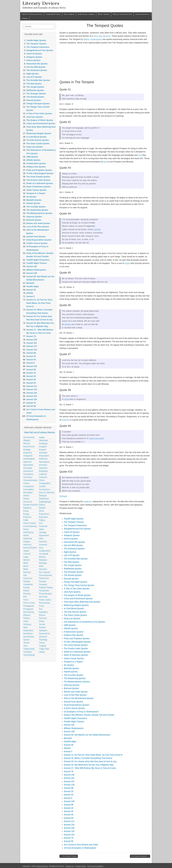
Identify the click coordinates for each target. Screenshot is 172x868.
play (100, 36)
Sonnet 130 (69, 725)
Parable (27, 581)
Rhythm (27, 618)
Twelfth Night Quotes (74, 519)
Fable (26, 520)
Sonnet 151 (69, 778)
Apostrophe (28, 465)
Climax (26, 483)
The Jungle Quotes (73, 565)
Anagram (43, 447)
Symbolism (28, 634)
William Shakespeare (93, 39)
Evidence (27, 517)
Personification (45, 594)
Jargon (26, 551)
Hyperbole (28, 538)
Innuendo (43, 545)
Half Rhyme (28, 532)
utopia (127, 263)
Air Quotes (69, 665)
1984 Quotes (70, 625)
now (140, 155)
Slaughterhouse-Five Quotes (77, 529)
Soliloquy (27, 624)
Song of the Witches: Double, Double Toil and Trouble (89, 715)
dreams (68, 324)
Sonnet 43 (69, 795)
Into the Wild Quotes (73, 545)
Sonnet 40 (69, 815)
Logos (26, 557)
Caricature (28, 477)
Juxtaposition (45, 551)
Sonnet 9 (68, 798)
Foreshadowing (30, 526)
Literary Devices (41, 3)
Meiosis (42, 557)
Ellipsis (42, 505)
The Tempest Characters (75, 525)
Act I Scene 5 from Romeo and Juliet (81, 845)
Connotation (29, 489)
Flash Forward (30, 523)
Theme (26, 643)
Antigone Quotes (72, 535)
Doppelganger (45, 502)
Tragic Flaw (44, 649)
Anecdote (43, 453)
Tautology (43, 640)
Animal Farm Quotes (73, 702)
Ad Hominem (29, 437)
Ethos (41, 511)
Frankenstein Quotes (74, 632)
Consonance (44, 489)
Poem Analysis (69, 14)
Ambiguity (43, 443)
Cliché (42, 480)
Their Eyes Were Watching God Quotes (82, 602)
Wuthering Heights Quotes (76, 605)
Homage (43, 532)
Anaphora (28, 453)
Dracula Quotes (71, 579)
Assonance (28, 471)
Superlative (28, 630)
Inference (27, 545)
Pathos (26, 591)
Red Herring (29, 612)
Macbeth (68, 738)
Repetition (43, 612)
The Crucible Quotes (73, 675)
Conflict (42, 486)
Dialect (26, 496)
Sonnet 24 (69, 808)
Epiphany (27, 508)
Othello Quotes (71, 628)
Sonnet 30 (69, 745)
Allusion (27, 443)
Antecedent (44, 456)
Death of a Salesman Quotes (77, 652)
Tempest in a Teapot (73, 662)
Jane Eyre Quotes (72, 592)
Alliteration (44, 440)
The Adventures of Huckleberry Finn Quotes (84, 622)
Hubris (26, 535)
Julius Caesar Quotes (74, 658)
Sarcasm (43, 618)
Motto (26, 569)
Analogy (27, 450)
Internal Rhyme (30, 548)
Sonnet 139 (69, 828)
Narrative (43, 569)
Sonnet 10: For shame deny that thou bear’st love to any (90, 761)
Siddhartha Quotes (73, 569)
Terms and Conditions (95, 866)
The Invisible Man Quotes (76, 559)
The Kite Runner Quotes (75, 612)
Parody (26, 588)
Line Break (44, 554)
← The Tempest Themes (69, 856)
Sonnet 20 (69, 791)
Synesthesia (29, 637)
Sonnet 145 (69, 801)
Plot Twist (43, 597)
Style (25, 627)
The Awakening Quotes (75, 678)
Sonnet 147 (69, 781)
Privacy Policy (80, 866)
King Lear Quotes (72, 618)
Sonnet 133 (69, 825)
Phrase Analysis (104, 14)
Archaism (43, 465)
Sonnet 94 (69, 818)
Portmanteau (45, 603)
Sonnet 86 (69, 805)
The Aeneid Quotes (73, 575)
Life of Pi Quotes (72, 555)
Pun (41, 609)
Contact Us (70, 866)
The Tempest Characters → (140, 856)
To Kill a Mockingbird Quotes (77, 642)
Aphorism (27, 462)
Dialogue (43, 496)
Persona (27, 594)
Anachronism (29, 447)
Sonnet (42, 624)
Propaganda (29, 606)
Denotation (28, 493)
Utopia (42, 652)
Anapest (43, 450)
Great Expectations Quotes (77, 705)
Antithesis (43, 459)
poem (108, 36)
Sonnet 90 (69, 841)
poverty (97, 229)
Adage (42, 437)
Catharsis (43, 477)
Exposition (43, 517)
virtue (66, 399)
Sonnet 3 (68, 751)
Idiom (41, 538)
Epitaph (42, 508)
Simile (42, 621)
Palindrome (44, 578)
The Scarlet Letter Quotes (76, 648)
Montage (43, 563)
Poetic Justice (45, 600)
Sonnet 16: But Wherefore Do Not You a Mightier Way (89, 765)
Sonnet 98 (69, 788)
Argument (43, 468)
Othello (67, 748)
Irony (41, 548)
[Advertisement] (105, 62)
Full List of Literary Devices (32, 14)
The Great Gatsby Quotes (76, 645)
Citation (25, 18)
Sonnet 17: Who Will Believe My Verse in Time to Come (90, 768)
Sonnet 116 (69, 785)
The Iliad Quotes (72, 562)
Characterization (30, 480)
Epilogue (63, 496)
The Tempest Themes (74, 522)
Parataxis (43, 584)
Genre (26, 529)
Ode (25, 575)
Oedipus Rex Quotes (74, 635)
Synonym (43, 637)
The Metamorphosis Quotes (77, 682)
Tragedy (43, 646)
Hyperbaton (44, 535)
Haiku (41, 529)
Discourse (28, 502)
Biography (43, 471)
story (96, 36)
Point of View (29, 603)
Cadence (43, 474)
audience (87, 501)
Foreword (43, 526)
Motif (41, 566)
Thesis (42, 643)
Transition (28, 652)
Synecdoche (44, 634)
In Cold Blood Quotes (74, 608)
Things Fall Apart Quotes (76, 582)
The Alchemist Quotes (74, 549)
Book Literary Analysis (86, 14)
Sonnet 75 (69, 771)
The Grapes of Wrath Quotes (77, 595)
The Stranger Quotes (74, 572)
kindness (66, 420)
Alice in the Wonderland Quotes (79, 698)
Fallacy (42, 520)
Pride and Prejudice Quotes (77, 638)
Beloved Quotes (71, 688)
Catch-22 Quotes (72, 532)
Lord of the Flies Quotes (75, 695)
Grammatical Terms (53, 14)
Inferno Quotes (71, 539)
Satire (26, 621)
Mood (26, 566)
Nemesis (27, 572)
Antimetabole (29, 459)
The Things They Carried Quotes (79, 585)
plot (105, 162)
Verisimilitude (29, 655)
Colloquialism (45, 483)
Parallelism (28, 584)
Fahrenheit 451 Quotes (74, 542)
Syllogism (43, 630)
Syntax (26, 640)
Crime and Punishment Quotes (78, 598)
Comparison (29, 486)
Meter (26, 563)
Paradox (43, 581)
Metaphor (43, 560)
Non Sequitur (45, 572)
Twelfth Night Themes (74, 722)
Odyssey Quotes (72, 685)
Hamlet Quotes (71, 672)
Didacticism (44, 499)
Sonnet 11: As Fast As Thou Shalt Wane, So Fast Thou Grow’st (93, 755)
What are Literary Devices (122, 14)
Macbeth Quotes (72, 668)
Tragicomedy (29, 649)
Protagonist (28, 609)
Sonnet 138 (69, 731)
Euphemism (44, 514)
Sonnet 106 (69, 775)
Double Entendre (31, 505)
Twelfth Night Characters (75, 718)
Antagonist (28, 456)
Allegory (27, 440)
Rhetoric (27, 615)
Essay (26, 511)
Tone (25, 646)
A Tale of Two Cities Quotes (77, 589)
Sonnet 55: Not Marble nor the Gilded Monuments (87, 735)
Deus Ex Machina (47, 493)
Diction (26, 499)
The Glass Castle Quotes (75, 615)
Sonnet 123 (69, 831)
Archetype (28, 468)
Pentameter (44, 591)
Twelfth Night (70, 741)
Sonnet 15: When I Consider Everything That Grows (88, 758)
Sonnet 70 (69, 838)
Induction (43, 542)
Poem (26, 600)
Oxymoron (28, 578)
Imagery (27, 542)
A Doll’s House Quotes (74, 708)
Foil (41, 523)
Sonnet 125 (69, 835)
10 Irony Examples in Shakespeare (80, 848)
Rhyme (42, 615)
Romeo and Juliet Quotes (76, 692)
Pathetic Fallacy (46, 588)
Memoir (27, 560)
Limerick (27, 554)
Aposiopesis (44, 462)
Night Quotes (70, 552)
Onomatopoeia (45, 575)
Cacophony (28, 474)
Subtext (42, 627)
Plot (25, 597)
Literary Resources (142, 14)
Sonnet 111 (69, 821)
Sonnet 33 (69, 811)
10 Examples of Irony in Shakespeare (81, 712)
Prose (42, 606)
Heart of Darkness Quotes (76, 655)
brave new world (96, 438)
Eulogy (26, 514)
